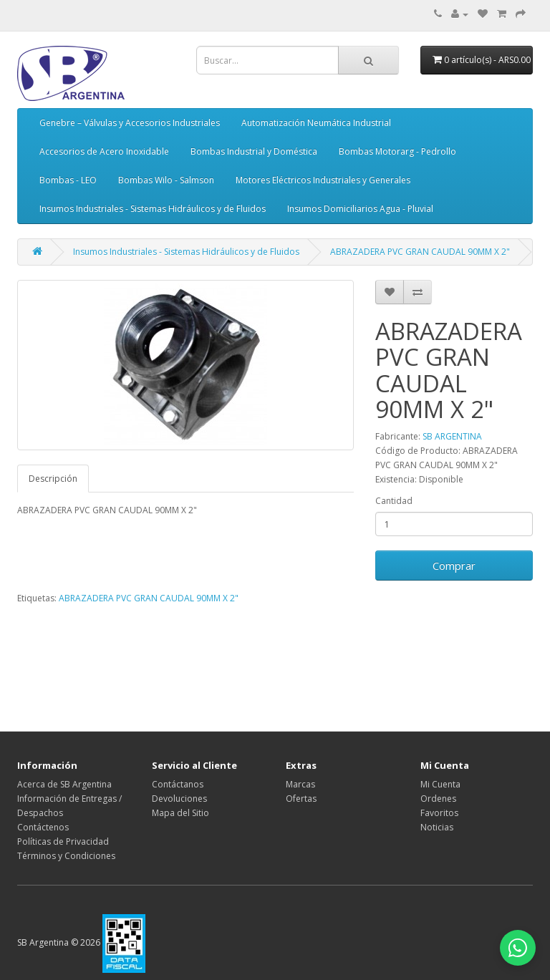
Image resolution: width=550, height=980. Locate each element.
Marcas (300, 784)
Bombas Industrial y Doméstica (254, 151)
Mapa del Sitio (180, 813)
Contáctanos (178, 784)
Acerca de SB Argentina (64, 784)
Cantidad (394, 501)
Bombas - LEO (68, 180)
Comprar (454, 566)
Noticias (437, 827)
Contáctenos (43, 827)
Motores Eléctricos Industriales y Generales (323, 180)
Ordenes (438, 799)
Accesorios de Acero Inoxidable (104, 151)
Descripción (53, 479)
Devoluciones (179, 799)
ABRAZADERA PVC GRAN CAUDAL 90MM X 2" (420, 252)
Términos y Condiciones (66, 856)
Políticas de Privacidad (63, 841)
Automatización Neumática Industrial (316, 123)
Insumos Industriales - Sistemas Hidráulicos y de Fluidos (153, 209)
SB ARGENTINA (452, 436)
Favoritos (439, 813)
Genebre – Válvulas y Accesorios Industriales (130, 123)
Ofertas (301, 799)
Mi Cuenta (440, 784)
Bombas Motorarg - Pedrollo (397, 151)
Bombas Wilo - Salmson (166, 180)
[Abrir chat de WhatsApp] (518, 948)
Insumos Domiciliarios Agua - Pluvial (360, 209)
